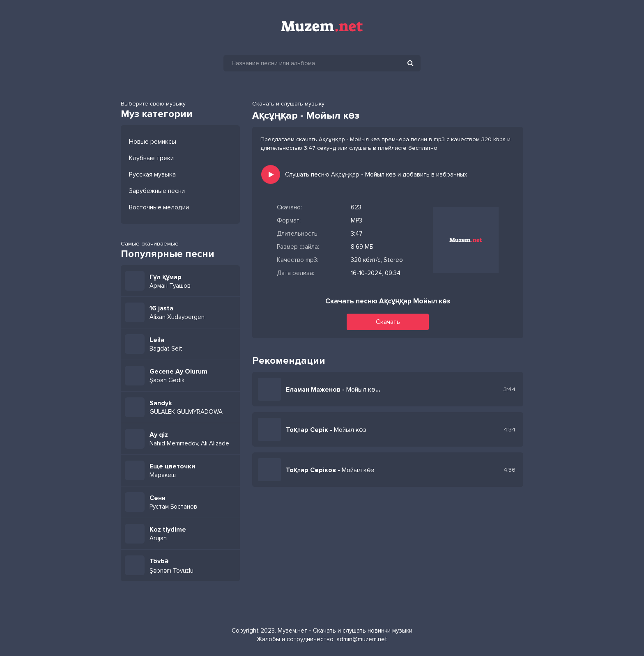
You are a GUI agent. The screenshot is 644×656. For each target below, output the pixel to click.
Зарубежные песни (157, 191)
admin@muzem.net (362, 639)
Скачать (388, 322)
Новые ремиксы (153, 142)
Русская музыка (152, 174)
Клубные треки (151, 158)
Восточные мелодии (159, 207)
